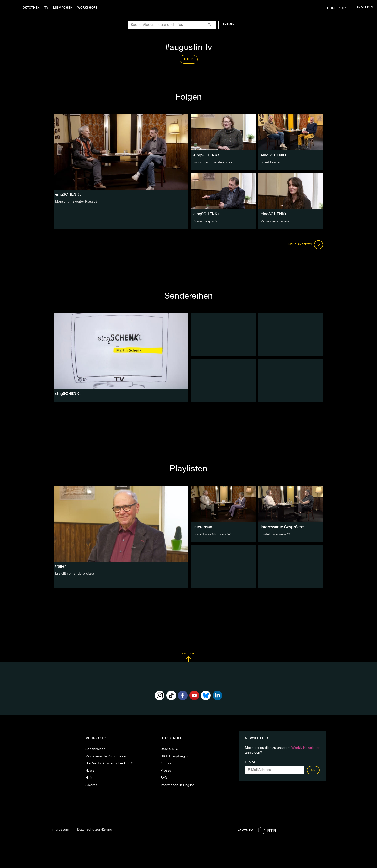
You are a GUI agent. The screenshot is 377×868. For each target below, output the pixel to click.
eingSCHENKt (206, 155)
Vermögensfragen (275, 221)
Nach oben (188, 657)
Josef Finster (271, 162)
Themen (231, 25)
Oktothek (31, 8)
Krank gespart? (205, 221)
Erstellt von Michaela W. (212, 534)
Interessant (203, 527)
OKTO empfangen (175, 756)
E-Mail (251, 762)
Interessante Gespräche (282, 527)
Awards (91, 785)
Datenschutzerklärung (95, 830)
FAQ (164, 778)
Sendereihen (95, 749)
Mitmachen (63, 8)
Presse (166, 771)
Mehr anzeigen (306, 245)
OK (313, 770)
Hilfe (89, 778)
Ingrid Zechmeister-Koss (213, 162)
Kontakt (166, 763)
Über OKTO (170, 749)
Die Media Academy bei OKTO (110, 763)
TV (47, 8)
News (90, 771)
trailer (60, 566)
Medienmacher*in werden (106, 756)
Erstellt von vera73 (275, 534)
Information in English (178, 785)
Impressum (60, 830)
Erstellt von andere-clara (75, 574)
